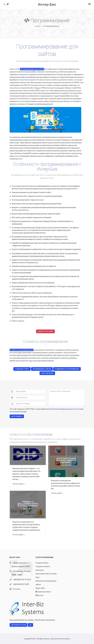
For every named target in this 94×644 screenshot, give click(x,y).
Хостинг (40, 595)
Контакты (16, 589)
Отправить (17, 416)
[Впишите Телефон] (30, 404)
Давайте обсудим (45, 331)
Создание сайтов (42, 563)
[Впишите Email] (30, 398)
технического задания (27, 74)
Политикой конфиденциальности (63, 409)
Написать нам (19, 625)
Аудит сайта (40, 588)
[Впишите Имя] (30, 392)
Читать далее (19, 484)
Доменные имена (43, 592)
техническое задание (28, 80)
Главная (38, 26)
